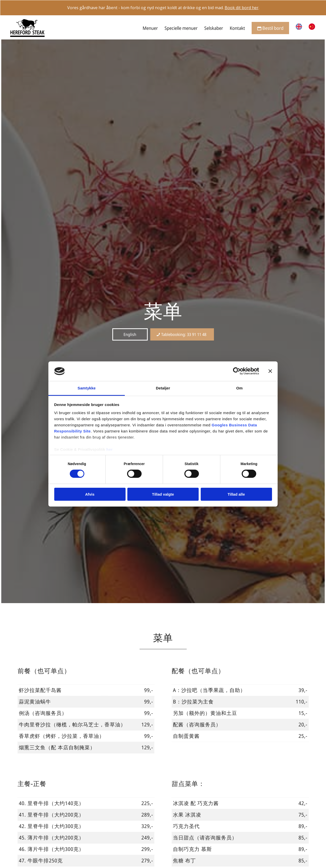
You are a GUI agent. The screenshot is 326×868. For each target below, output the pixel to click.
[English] (130, 334)
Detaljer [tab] (163, 388)
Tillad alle (236, 494)
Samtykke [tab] (87, 388)
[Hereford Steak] (27, 28)
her (110, 449)
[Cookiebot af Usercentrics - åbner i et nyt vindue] (237, 371)
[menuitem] (150, 28)
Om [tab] (239, 388)
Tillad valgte (163, 494)
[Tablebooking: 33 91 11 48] (182, 334)
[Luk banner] (270, 371)
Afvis (90, 494)
